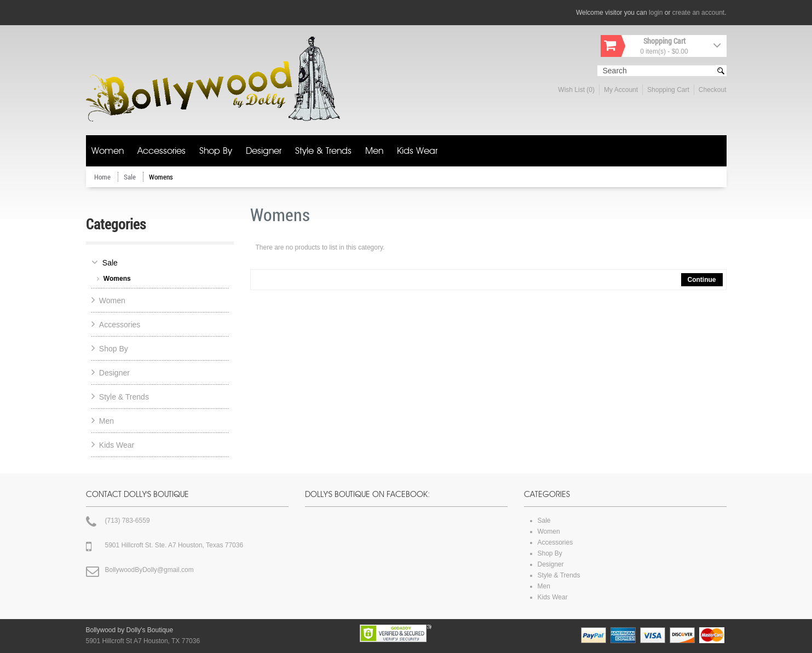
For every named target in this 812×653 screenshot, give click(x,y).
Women (108, 151)
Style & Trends (323, 151)
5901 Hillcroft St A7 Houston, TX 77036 (143, 641)
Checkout (713, 90)
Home (103, 177)
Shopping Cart (668, 90)
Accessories (162, 151)
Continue (702, 280)
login (656, 13)
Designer (264, 151)
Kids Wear (417, 151)
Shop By (216, 151)
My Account (621, 90)
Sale (131, 177)
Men (374, 151)
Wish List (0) (576, 90)
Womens (161, 177)
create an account (698, 13)
